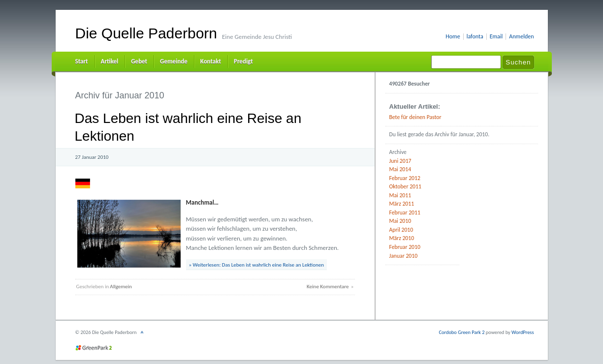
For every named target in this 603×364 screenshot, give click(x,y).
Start (82, 61)
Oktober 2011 (405, 186)
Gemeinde (174, 61)
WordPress (523, 332)
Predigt (243, 61)
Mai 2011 (400, 195)
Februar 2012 (405, 178)
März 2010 (402, 238)
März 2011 (402, 204)
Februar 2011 (405, 212)
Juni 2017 (400, 161)
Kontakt (211, 61)
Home (453, 37)
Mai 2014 (400, 169)
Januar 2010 (404, 256)
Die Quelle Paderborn (146, 33)
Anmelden (521, 37)
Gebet (139, 61)
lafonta (475, 37)
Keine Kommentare (328, 287)
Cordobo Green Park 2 (461, 332)
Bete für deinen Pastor (415, 117)
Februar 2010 (405, 247)
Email (496, 37)
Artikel (110, 61)
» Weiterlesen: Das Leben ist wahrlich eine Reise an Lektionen (257, 265)
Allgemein (121, 287)
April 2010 (401, 230)
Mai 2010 (400, 221)
